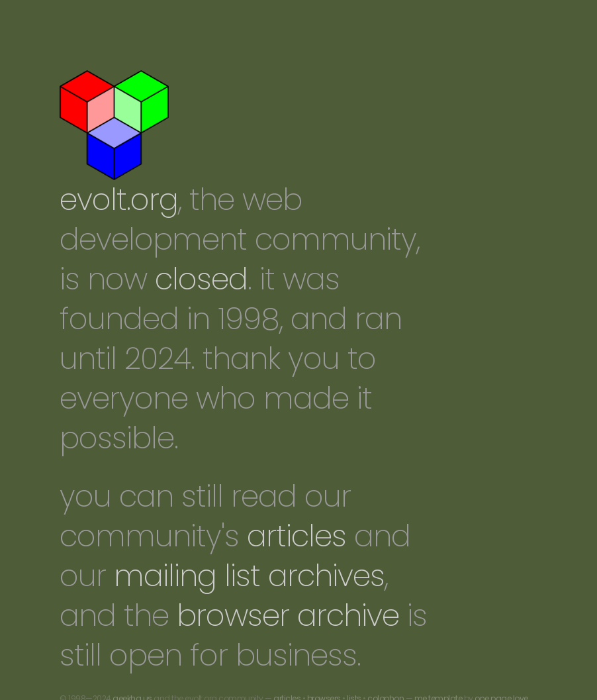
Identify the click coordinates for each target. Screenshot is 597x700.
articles (297, 536)
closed (201, 279)
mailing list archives (249, 576)
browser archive (288, 616)
